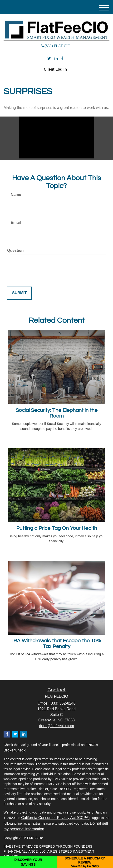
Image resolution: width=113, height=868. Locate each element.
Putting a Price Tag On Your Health (57, 528)
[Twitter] (49, 59)
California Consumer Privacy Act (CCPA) (55, 818)
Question (15, 250)
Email (16, 223)
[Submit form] (19, 293)
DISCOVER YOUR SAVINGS (28, 862)
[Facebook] (62, 59)
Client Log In (55, 69)
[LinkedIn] (56, 59)
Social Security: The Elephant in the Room (57, 413)
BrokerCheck (15, 750)
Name (16, 195)
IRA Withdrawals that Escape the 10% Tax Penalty (57, 644)
